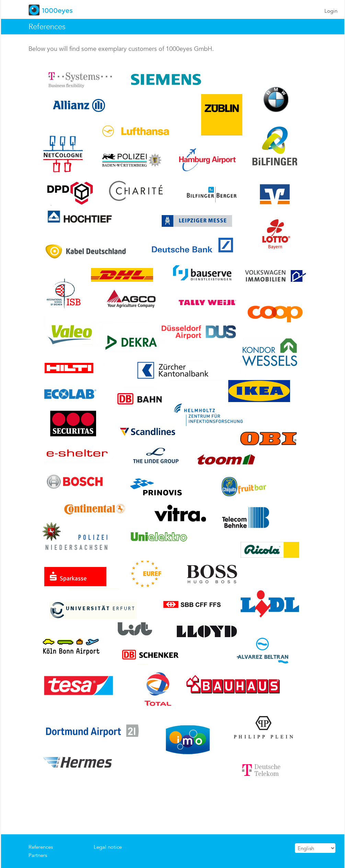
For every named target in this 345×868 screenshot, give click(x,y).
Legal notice (108, 847)
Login (331, 11)
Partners (38, 855)
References (41, 847)
